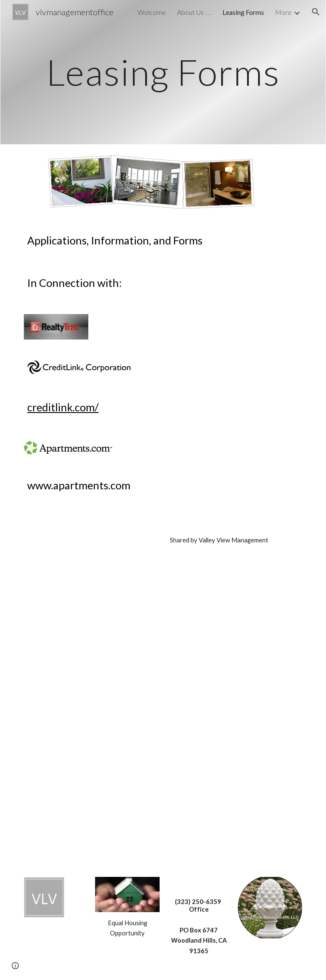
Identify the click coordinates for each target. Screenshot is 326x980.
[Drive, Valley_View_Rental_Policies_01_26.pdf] (91, 806)
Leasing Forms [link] (243, 12)
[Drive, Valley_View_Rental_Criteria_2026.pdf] (91, 685)
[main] (163, 72)
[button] (316, 12)
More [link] (283, 12)
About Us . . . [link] (194, 12)
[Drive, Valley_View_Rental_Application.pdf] (91, 573)
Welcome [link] (152, 12)
